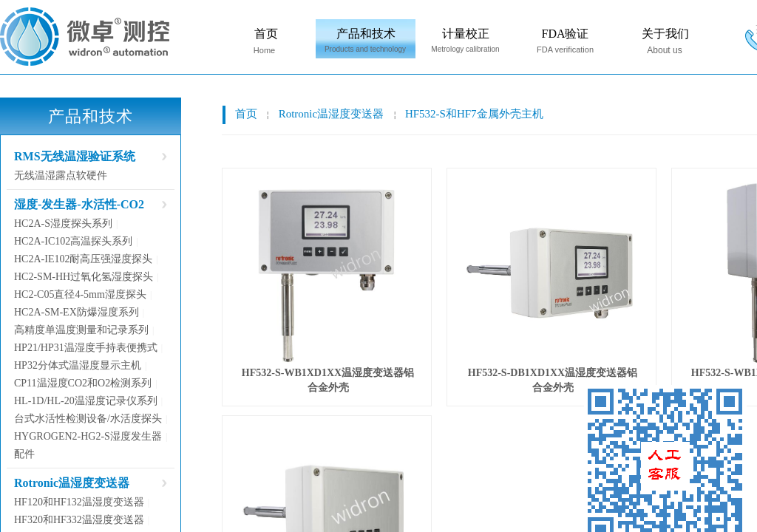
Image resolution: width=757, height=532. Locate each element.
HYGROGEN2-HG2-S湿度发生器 (88, 436)
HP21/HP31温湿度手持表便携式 (86, 348)
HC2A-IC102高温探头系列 (73, 241)
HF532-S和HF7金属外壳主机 (474, 114)
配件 (24, 454)
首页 (266, 34)
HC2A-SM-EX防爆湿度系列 (77, 312)
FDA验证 (565, 34)
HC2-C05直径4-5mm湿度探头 (80, 294)
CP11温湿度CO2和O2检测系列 (83, 383)
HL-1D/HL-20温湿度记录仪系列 (86, 401)
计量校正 (466, 34)
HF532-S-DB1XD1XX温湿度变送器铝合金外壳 (553, 380)
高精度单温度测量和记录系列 (81, 330)
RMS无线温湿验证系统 (75, 156)
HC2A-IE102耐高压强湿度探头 (83, 259)
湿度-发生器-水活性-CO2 (79, 204)
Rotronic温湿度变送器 (332, 114)
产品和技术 (366, 34)
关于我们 (665, 34)
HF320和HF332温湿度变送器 (79, 520)
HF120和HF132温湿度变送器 (79, 502)
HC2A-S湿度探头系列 (63, 224)
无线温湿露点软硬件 (61, 175)
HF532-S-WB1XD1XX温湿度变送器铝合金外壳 (328, 380)
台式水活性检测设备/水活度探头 (88, 419)
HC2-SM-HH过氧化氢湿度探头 (84, 277)
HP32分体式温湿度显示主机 (78, 365)
